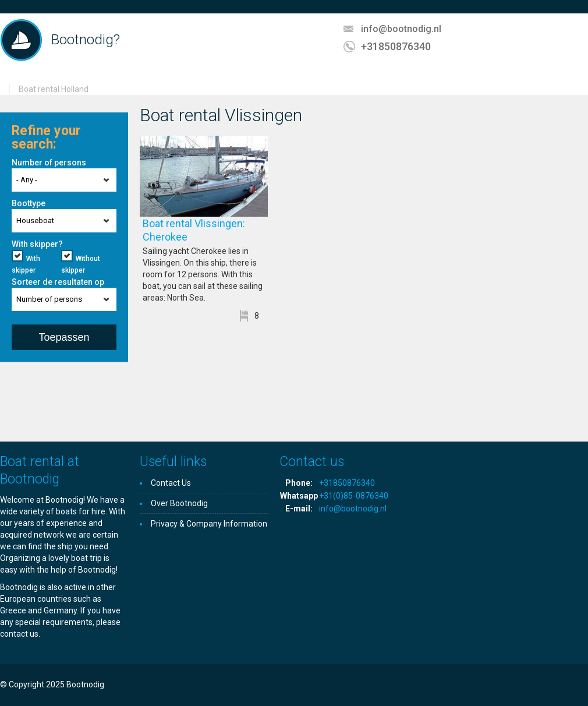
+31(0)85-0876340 (354, 496)
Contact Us (171, 483)
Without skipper (81, 264)
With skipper (26, 264)
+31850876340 (396, 46)
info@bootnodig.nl (401, 29)
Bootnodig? (86, 40)
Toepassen (64, 337)
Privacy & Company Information (209, 524)
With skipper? (37, 244)
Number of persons (49, 163)
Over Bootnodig (179, 503)
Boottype (29, 203)
